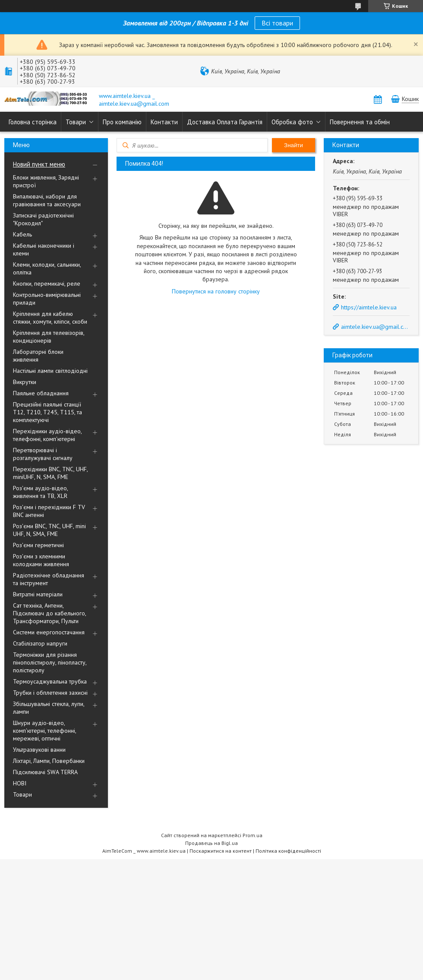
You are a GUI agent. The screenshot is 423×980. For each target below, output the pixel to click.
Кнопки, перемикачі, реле (47, 284)
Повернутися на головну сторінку (216, 291)
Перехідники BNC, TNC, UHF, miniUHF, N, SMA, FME (50, 473)
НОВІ (20, 783)
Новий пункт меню (39, 164)
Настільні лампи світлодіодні (50, 371)
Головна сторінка (33, 122)
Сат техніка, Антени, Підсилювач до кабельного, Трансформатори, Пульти (49, 613)
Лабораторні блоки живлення (38, 356)
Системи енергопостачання (49, 632)
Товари (76, 122)
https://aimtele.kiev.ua (369, 307)
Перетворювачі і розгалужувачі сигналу (43, 454)
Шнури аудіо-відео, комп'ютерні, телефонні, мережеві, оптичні (44, 731)
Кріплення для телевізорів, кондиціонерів (49, 337)
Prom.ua (253, 835)
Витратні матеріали (38, 594)
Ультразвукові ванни (39, 750)
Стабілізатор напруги (40, 643)
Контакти (164, 122)
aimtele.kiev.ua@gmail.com (375, 327)
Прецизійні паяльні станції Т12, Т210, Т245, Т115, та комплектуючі (47, 412)
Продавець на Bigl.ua (211, 843)
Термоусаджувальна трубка (50, 681)
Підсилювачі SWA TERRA (45, 772)
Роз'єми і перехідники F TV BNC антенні (49, 511)
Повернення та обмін (360, 122)
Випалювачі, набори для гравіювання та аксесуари (47, 200)
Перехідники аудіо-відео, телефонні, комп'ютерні (47, 435)
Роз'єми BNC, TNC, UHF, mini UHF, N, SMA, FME (49, 530)
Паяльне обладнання (41, 393)
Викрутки (25, 382)
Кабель (22, 234)
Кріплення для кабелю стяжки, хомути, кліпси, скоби (50, 318)
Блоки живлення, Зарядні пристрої (46, 181)
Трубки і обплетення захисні (50, 693)
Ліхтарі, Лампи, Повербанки (49, 761)
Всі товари (277, 23)
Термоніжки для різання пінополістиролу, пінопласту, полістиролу (50, 662)
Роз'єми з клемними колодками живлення (41, 560)
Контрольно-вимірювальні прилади (47, 299)
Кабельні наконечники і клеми (44, 249)
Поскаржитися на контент (221, 851)
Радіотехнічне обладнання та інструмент (49, 579)
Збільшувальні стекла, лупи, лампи (49, 708)
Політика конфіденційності (288, 851)
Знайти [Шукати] (294, 145)
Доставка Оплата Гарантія (225, 122)
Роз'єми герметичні (38, 545)
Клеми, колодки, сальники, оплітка (47, 268)
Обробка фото (292, 122)
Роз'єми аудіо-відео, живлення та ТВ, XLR (40, 492)
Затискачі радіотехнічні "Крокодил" (43, 219)
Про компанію (122, 122)
